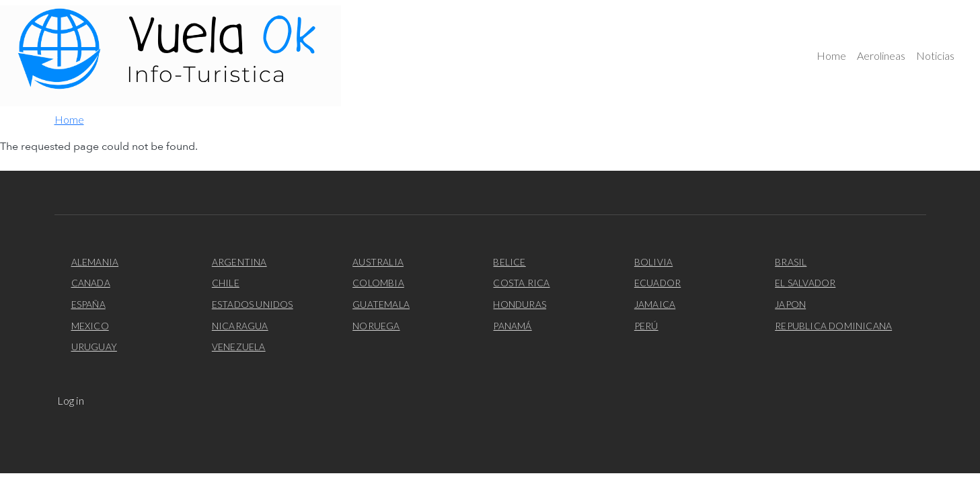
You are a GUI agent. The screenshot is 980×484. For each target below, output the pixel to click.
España (88, 304)
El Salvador (805, 283)
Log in (71, 400)
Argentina (239, 262)
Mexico (90, 326)
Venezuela (239, 347)
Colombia (378, 283)
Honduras (520, 304)
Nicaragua (240, 326)
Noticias (935, 55)
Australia (378, 262)
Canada (91, 283)
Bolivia (653, 262)
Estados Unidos (253, 304)
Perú (646, 326)
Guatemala (381, 304)
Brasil (791, 262)
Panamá (512, 326)
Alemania (95, 262)
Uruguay (94, 347)
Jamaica (655, 304)
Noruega (376, 326)
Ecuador (657, 283)
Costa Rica (521, 283)
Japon (790, 304)
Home (831, 55)
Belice (509, 262)
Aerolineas (881, 55)
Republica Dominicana (833, 326)
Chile (226, 283)
